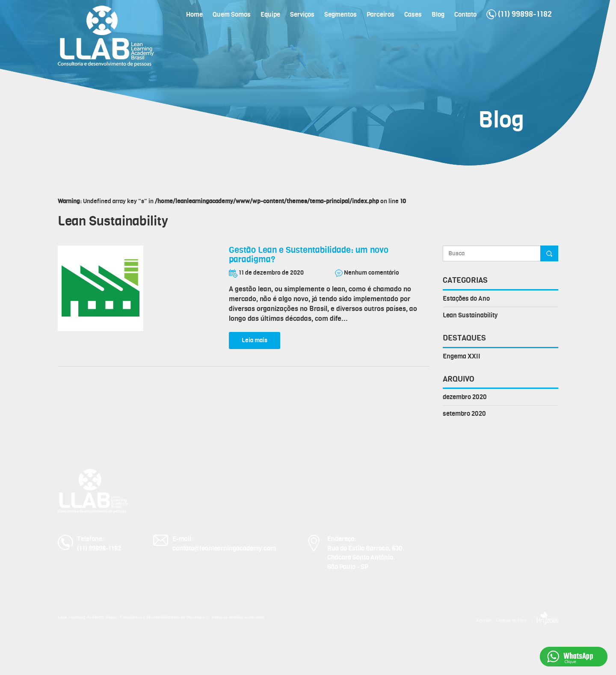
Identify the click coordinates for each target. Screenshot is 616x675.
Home (194, 15)
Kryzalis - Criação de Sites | (517, 620)
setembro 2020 (464, 413)
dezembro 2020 (465, 397)
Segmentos (341, 15)
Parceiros (381, 15)
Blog (438, 15)
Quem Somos (232, 15)
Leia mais (255, 340)
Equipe (270, 15)
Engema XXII (462, 356)
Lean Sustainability (470, 315)
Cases (413, 15)
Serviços (302, 15)
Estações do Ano (466, 299)
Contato (465, 15)
